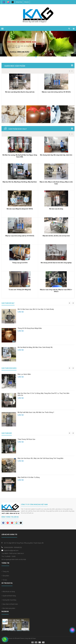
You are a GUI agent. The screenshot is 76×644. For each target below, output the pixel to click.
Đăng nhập (19, 2)
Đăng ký (26, 2)
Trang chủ (5, 572)
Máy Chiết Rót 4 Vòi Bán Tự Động (29, 477)
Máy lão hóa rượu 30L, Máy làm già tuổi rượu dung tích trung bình (40, 458)
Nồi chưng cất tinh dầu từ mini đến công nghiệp (56, 263)
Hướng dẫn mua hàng (9, 600)
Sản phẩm (5, 576)
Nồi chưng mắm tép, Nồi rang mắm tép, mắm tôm (56, 155)
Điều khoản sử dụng (8, 592)
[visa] (38, 642)
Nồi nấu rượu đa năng (56, 209)
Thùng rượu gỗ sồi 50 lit (20, 263)
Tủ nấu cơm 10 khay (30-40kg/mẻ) (20, 290)
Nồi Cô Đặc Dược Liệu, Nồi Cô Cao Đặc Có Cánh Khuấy (36, 309)
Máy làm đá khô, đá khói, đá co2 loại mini (56, 236)
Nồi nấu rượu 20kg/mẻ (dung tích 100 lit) (20, 209)
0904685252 (18, 547)
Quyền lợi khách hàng (9, 596)
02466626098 (8, 547)
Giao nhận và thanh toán (10, 604)
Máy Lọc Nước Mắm (24, 374)
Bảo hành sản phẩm (8, 608)
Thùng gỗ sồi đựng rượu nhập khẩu (30, 328)
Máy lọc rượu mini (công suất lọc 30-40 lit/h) (56, 92)
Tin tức (4, 580)
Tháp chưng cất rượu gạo (26, 439)
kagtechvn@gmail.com (11, 550)
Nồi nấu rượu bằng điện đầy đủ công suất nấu (20, 92)
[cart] (74, 29)
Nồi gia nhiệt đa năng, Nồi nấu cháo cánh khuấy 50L (35, 347)
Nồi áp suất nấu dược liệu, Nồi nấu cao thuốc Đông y (36, 412)
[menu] (2, 29)
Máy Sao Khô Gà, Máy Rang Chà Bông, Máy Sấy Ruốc (20, 182)
